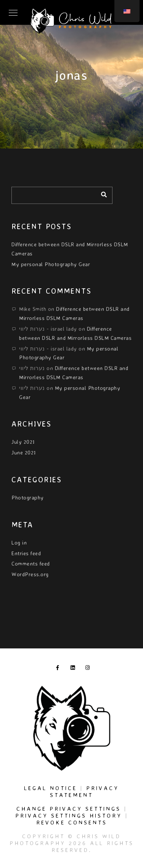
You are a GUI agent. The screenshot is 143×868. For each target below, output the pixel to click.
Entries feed (26, 553)
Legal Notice (51, 788)
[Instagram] (89, 669)
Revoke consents (72, 822)
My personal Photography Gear (51, 264)
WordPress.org (30, 574)
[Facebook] (60, 669)
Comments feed (31, 563)
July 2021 (23, 442)
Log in (19, 542)
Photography (28, 497)
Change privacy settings (69, 809)
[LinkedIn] (74, 669)
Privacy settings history (69, 815)
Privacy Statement (84, 791)
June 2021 (24, 452)
